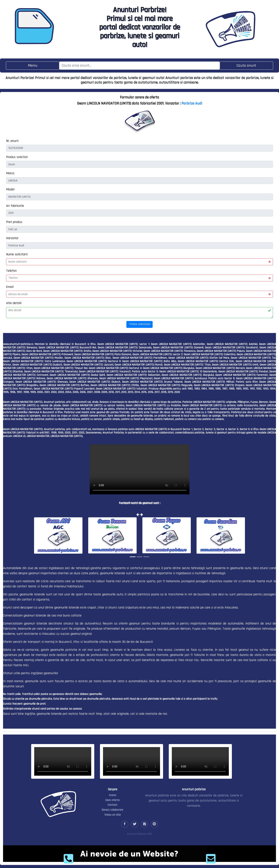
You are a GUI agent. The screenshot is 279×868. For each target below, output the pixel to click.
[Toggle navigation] (33, 66)
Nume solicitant (17, 254)
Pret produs (14, 222)
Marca (10, 173)
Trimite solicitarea (140, 324)
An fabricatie (15, 206)
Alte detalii (14, 303)
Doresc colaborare (112, 810)
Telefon (11, 271)
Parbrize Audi (192, 103)
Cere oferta (112, 800)
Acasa (113, 795)
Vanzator (12, 238)
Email (10, 287)
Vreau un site (113, 815)
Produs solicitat (17, 157)
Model (10, 189)
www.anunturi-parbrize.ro (18, 344)
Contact (113, 805)
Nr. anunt (12, 141)
